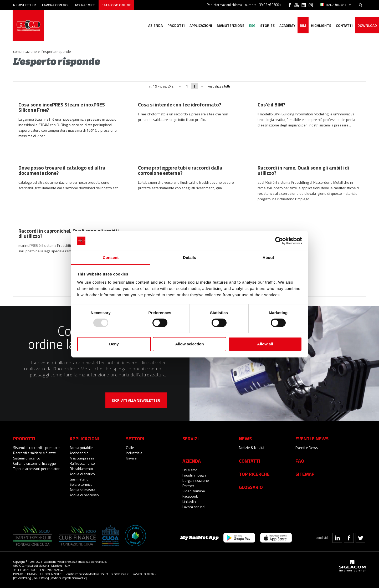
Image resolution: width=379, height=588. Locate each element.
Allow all (265, 344)
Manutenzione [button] (226, 26)
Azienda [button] (149, 26)
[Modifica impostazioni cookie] (68, 578)
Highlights (319, 26)
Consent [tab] (111, 257)
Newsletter (25, 5)
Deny (114, 344)
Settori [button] (135, 438)
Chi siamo (190, 470)
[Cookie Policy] (40, 578)
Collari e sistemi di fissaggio (35, 463)
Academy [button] (285, 26)
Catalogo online (121, 5)
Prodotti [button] (170, 26)
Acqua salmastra (82, 490)
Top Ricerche (254, 474)
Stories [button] (264, 26)
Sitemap (305, 474)
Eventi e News (307, 448)
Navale (131, 458)
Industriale (134, 453)
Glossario (251, 487)
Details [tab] (189, 257)
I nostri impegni (194, 475)
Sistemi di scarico (27, 458)
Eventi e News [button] (312, 438)
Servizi (191, 438)
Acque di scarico (82, 474)
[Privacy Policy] (22, 578)
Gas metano (79, 479)
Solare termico (81, 484)
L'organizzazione (196, 480)
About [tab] (268, 257)
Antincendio (79, 453)
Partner (188, 486)
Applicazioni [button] (196, 26)
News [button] (245, 438)
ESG (248, 26)
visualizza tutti (219, 86)
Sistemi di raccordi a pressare (36, 448)
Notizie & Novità (252, 448)
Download (367, 26)
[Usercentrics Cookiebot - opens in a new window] (279, 241)
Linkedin (189, 501)
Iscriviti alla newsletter (136, 400)
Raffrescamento (82, 463)
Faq (300, 461)
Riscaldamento (81, 469)
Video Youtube (194, 491)
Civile (130, 448)
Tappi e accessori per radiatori (37, 469)
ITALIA (336, 5)
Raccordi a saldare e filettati (35, 453)
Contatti (250, 461)
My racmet (88, 5)
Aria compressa (82, 458)
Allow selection (189, 344)
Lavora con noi (58, 5)
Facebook (190, 496)
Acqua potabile (81, 448)
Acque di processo (84, 495)
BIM (301, 26)
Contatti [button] (343, 26)
